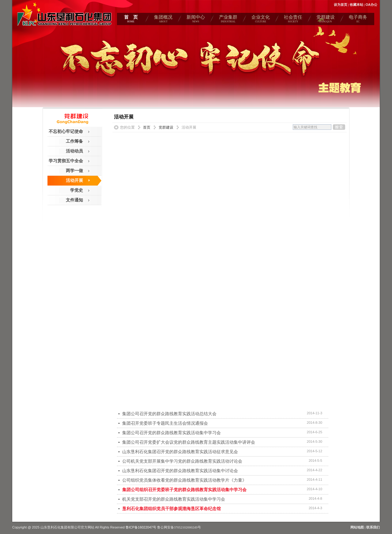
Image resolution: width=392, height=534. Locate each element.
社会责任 (293, 20)
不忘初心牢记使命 (66, 131)
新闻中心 (196, 20)
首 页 (131, 20)
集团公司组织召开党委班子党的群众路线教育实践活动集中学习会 (184, 490)
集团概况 (163, 20)
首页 (147, 127)
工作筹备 (74, 141)
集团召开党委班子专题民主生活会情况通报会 (165, 423)
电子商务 (358, 20)
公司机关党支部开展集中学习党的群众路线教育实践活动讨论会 (182, 461)
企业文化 (261, 20)
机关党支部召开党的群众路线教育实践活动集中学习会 (174, 499)
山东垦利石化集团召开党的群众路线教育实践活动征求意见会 (180, 452)
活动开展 (74, 180)
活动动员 (74, 151)
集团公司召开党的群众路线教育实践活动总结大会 (169, 414)
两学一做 (74, 171)
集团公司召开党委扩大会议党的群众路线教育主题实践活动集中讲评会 (189, 442)
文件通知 (74, 200)
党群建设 (326, 20)
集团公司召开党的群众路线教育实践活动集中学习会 (171, 433)
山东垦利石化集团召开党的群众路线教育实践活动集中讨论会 (180, 471)
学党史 (77, 190)
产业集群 (228, 20)
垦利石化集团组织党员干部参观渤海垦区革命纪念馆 (171, 509)
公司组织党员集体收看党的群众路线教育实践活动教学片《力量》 (184, 480)
